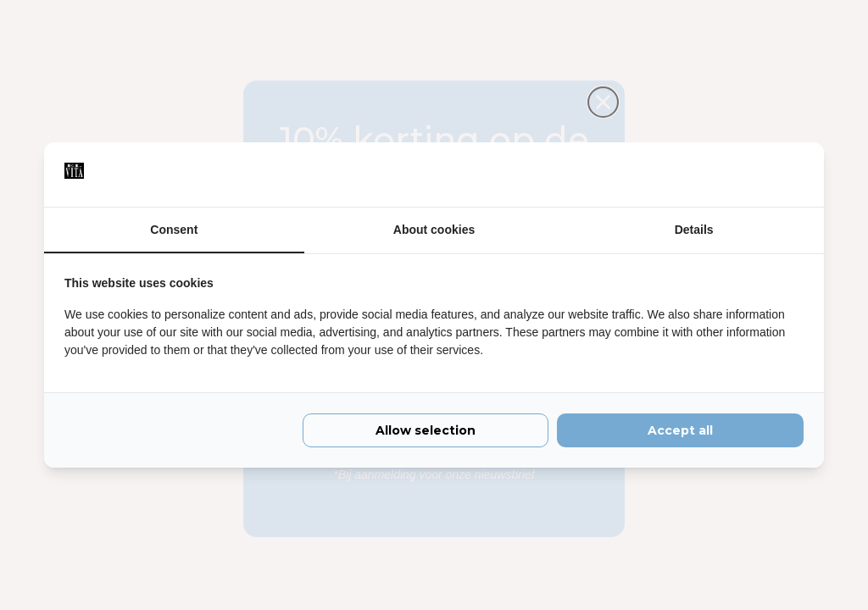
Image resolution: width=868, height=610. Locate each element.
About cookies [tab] (434, 230)
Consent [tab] (174, 230)
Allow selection (426, 430)
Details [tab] (694, 230)
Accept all (680, 430)
